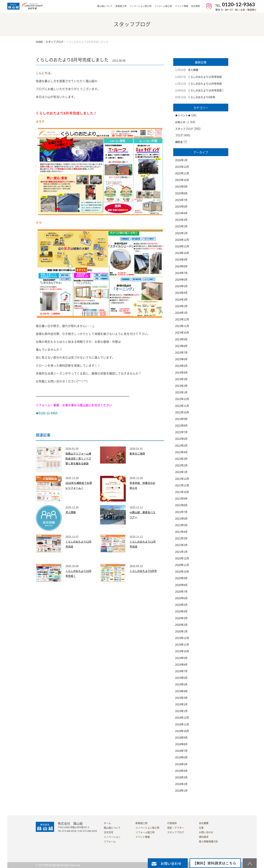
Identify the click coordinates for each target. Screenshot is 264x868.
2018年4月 (181, 771)
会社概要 (204, 823)
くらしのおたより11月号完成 (205, 84)
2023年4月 (181, 373)
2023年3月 (181, 379)
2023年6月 (181, 359)
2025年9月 (181, 187)
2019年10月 (182, 651)
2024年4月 (181, 293)
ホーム (107, 823)
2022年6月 (181, 439)
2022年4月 (181, 452)
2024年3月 (181, 300)
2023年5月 (181, 366)
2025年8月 (181, 193)
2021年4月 (181, 532)
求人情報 (71, 512)
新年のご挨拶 (137, 454)
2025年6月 (181, 207)
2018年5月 (181, 764)
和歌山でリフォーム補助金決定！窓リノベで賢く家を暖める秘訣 (78, 459)
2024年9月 (181, 260)
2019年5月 (181, 684)
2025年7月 (181, 200)
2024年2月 (181, 306)
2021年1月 (181, 552)
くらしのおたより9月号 (143, 571)
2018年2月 (181, 784)
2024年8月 (181, 266)
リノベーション (112, 837)
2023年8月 (181, 346)
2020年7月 (181, 592)
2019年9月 (181, 658)
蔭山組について (112, 828)
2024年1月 (181, 313)
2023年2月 (181, 386)
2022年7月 (181, 432)
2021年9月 (181, 499)
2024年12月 (182, 240)
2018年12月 (182, 718)
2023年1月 (181, 392)
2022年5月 (181, 446)
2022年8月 (181, 426)
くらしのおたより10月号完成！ (206, 90)
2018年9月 (181, 738)
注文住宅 (109, 832)
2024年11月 (182, 246)
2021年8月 (181, 505)
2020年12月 (182, 558)
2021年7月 (181, 512)
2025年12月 (182, 167)
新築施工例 (121, 6)
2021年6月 (181, 519)
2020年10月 (182, 572)
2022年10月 (182, 412)
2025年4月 (181, 213)
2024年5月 (181, 286)
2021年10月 (182, 492)
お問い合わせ (206, 832)
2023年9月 (181, 339)
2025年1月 (181, 233)
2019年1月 (181, 711)
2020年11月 (182, 565)
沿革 (201, 828)
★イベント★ (183, 115)
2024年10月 (182, 253)
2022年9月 (181, 419)
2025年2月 (181, 226)
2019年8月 (181, 665)
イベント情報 (181, 6)
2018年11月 (182, 724)
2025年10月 (182, 180)
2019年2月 (181, 704)
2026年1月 (181, 160)
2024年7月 (181, 273)
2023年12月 (182, 319)
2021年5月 (181, 525)
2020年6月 (181, 598)
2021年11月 (182, 485)
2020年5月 (181, 605)
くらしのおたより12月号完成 (205, 77)
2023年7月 (181, 353)
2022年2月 (181, 465)
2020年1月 (181, 631)
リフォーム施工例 (163, 6)
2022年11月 (182, 406)
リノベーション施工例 (140, 6)
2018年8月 (181, 744)
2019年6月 (181, 678)
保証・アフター (176, 828)
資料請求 (204, 837)
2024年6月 (181, 280)
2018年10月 (182, 731)
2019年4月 (181, 691)
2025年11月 (182, 173)
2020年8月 (181, 585)
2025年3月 (181, 220)
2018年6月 (181, 757)
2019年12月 (182, 638)
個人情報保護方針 (208, 841)
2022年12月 (182, 399)
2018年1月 (181, 791)
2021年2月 (181, 545)
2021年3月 (181, 538)
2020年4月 (181, 611)
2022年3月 (181, 459)
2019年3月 (181, 698)
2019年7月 (181, 671)
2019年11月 (182, 645)
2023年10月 (182, 333)
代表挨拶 (172, 823)
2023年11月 (182, 326)
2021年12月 (182, 479)
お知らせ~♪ (182, 122)
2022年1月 (181, 472)
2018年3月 (181, 777)
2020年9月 (181, 578)
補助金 (179, 142)
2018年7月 (181, 751)
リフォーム (110, 841)
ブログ (179, 135)
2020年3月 (181, 618)
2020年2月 (181, 625)
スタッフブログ (184, 129)
